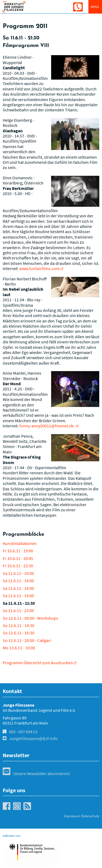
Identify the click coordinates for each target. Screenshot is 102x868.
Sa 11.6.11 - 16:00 (18, 588)
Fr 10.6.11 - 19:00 (18, 551)
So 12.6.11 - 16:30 (18, 633)
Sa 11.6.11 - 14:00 (18, 581)
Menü (95, 7)
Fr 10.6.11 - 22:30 (18, 566)
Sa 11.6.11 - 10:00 (18, 573)
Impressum (72, 816)
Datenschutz (90, 816)
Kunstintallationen (20, 543)
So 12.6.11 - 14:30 (18, 625)
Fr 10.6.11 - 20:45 (18, 558)
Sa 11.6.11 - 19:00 (18, 596)
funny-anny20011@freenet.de (47, 426)
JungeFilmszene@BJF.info (33, 738)
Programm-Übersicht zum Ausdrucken (38, 663)
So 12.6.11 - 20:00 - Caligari (27, 640)
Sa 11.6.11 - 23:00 (18, 610)
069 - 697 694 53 (23, 732)
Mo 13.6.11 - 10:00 (19, 648)
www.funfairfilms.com (39, 268)
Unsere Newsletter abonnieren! (36, 773)
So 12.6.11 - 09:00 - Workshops (30, 618)
